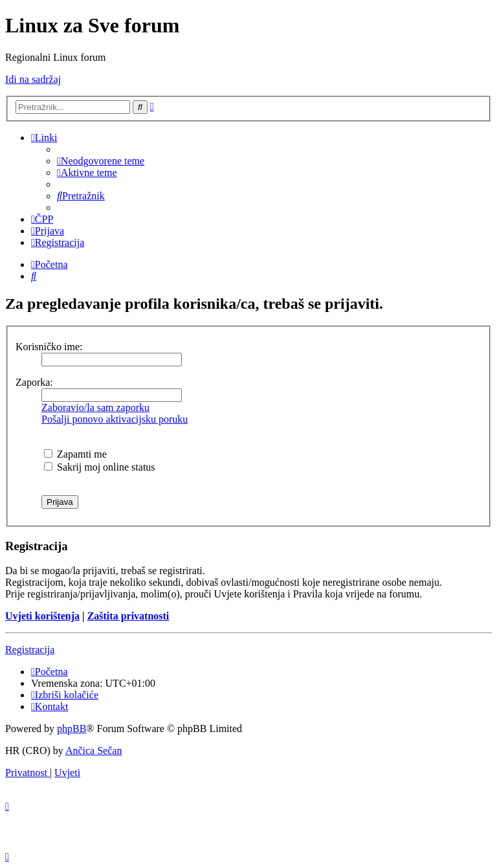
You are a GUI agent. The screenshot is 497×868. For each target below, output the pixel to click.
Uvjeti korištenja (42, 616)
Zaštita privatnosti (128, 616)
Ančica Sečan (94, 751)
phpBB (72, 729)
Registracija (30, 650)
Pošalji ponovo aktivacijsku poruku (115, 419)
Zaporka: (34, 382)
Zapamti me (75, 454)
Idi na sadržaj (33, 79)
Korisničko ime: (49, 347)
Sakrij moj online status (100, 467)
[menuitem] (101, 161)
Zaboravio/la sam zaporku (95, 407)
